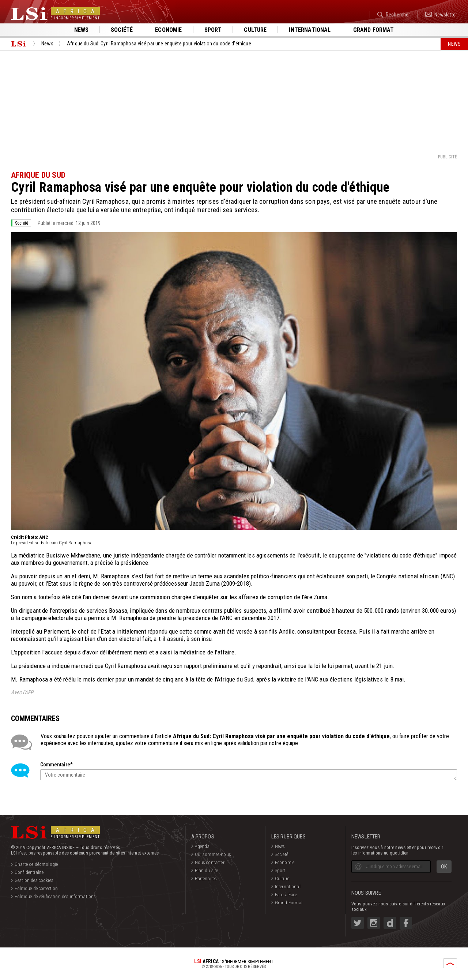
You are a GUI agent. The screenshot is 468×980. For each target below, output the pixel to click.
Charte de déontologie (36, 864)
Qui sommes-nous (213, 854)
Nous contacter (210, 862)
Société (122, 30)
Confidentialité (29, 872)
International (310, 30)
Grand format (374, 30)
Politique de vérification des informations (55, 896)
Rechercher (394, 15)
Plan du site (207, 870)
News (82, 30)
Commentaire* (56, 765)
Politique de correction (36, 888)
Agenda (202, 846)
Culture (255, 30)
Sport (213, 30)
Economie (168, 30)
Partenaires (206, 878)
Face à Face (286, 895)
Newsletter (441, 15)
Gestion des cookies (34, 880)
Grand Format (289, 903)
